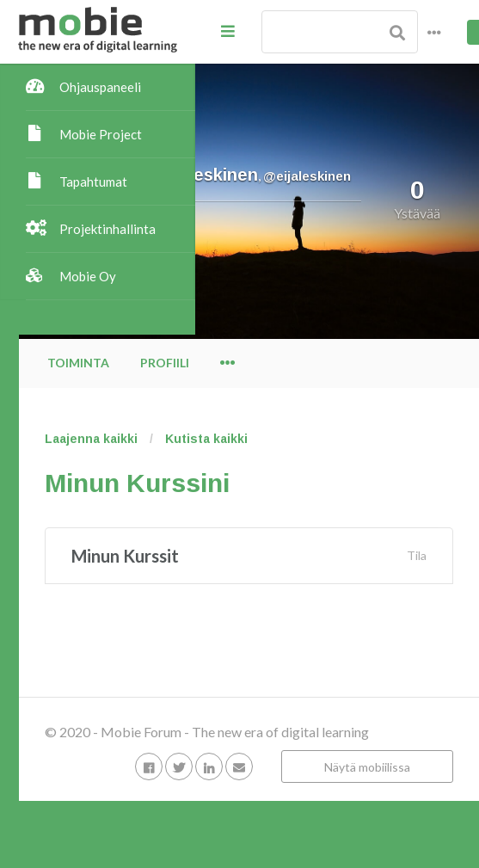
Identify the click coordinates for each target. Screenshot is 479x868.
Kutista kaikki (383, 439)
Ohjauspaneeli (100, 87)
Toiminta (255, 363)
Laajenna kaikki (267, 439)
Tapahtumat (93, 182)
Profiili (341, 363)
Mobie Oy (88, 276)
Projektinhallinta (107, 229)
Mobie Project (101, 134)
